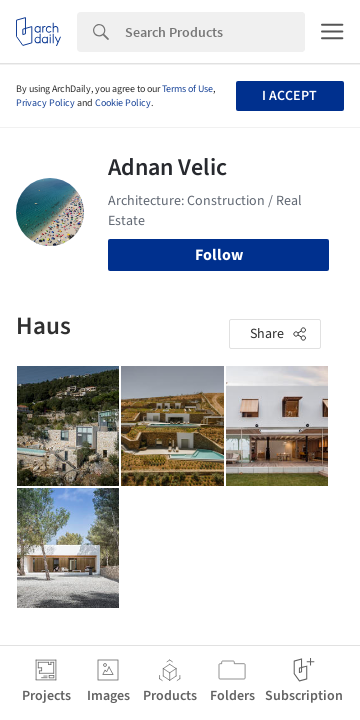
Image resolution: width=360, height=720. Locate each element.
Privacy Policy (45, 103)
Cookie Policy (123, 103)
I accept (289, 96)
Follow (219, 255)
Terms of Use (187, 89)
